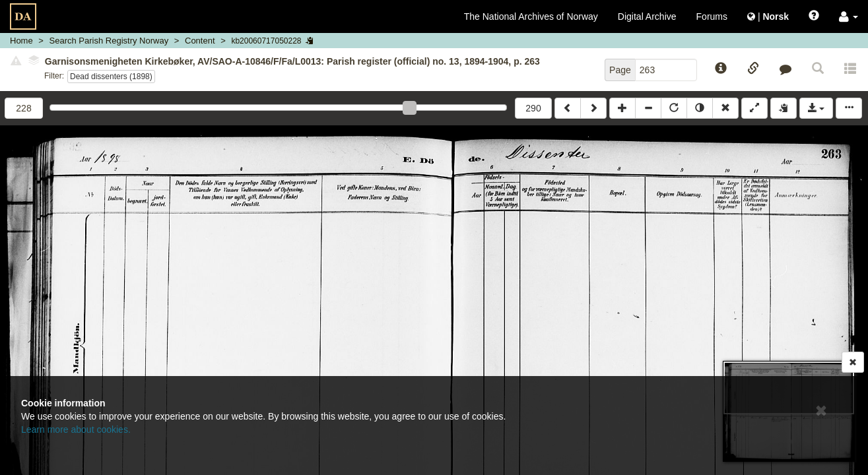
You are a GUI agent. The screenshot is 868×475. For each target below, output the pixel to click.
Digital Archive (647, 16)
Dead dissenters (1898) (111, 77)
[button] (849, 16)
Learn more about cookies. (76, 429)
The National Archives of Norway (531, 16)
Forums (712, 16)
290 (533, 108)
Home (21, 41)
